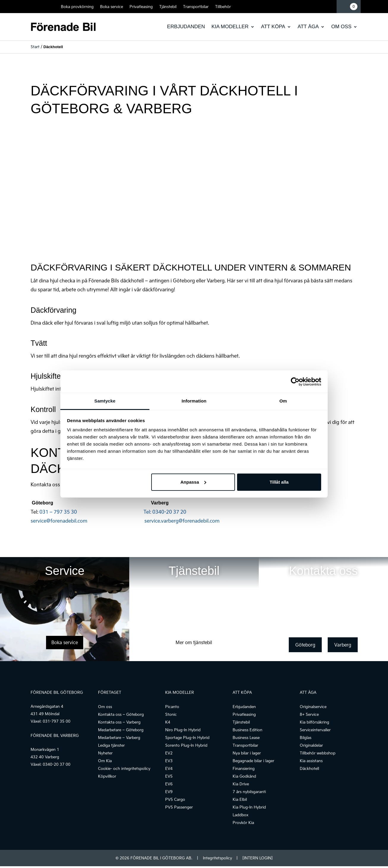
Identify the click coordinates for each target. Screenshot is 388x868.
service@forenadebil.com (87, 521)
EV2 (169, 753)
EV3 (169, 761)
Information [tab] (194, 401)
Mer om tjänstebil (194, 642)
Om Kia (105, 761)
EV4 (169, 768)
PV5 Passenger (179, 807)
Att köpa (273, 27)
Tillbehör (223, 7)
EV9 (169, 792)
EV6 (169, 784)
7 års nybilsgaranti (249, 792)
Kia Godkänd (244, 776)
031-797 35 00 (57, 721)
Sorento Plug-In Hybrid (186, 745)
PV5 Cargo (175, 799)
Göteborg (305, 645)
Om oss (341, 27)
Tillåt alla (279, 482)
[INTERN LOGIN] (257, 858)
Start (35, 47)
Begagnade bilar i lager (253, 761)
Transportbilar (196, 7)
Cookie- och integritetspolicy (124, 768)
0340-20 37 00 (57, 764)
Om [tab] (283, 401)
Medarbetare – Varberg (119, 738)
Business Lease (246, 738)
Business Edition (247, 730)
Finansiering (244, 768)
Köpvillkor (107, 776)
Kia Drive (241, 784)
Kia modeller (230, 27)
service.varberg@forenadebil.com (182, 521)
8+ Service (309, 714)
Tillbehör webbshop (318, 753)
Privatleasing (141, 7)
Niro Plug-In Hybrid (183, 730)
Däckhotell (309, 768)
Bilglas (306, 738)
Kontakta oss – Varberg (119, 722)
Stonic (171, 714)
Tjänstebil (168, 7)
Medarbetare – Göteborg (121, 730)
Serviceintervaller (315, 730)
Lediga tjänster (111, 745)
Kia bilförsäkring (314, 722)
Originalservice (313, 707)
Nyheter (105, 753)
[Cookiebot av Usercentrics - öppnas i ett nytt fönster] (295, 382)
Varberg (343, 645)
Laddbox (240, 815)
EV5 (169, 776)
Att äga (308, 27)
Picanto (172, 707)
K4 (168, 722)
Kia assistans (311, 761)
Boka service (112, 7)
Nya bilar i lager (247, 753)
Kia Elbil (240, 799)
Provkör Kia (243, 823)
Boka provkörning (77, 7)
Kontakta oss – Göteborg (121, 714)
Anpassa (193, 482)
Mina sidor (330, 7)
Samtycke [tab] (105, 401)
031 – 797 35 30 (96, 512)
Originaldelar (311, 745)
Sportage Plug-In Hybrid (187, 738)
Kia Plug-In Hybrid (249, 807)
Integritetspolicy (217, 858)
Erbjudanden (186, 27)
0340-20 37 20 (169, 512)
